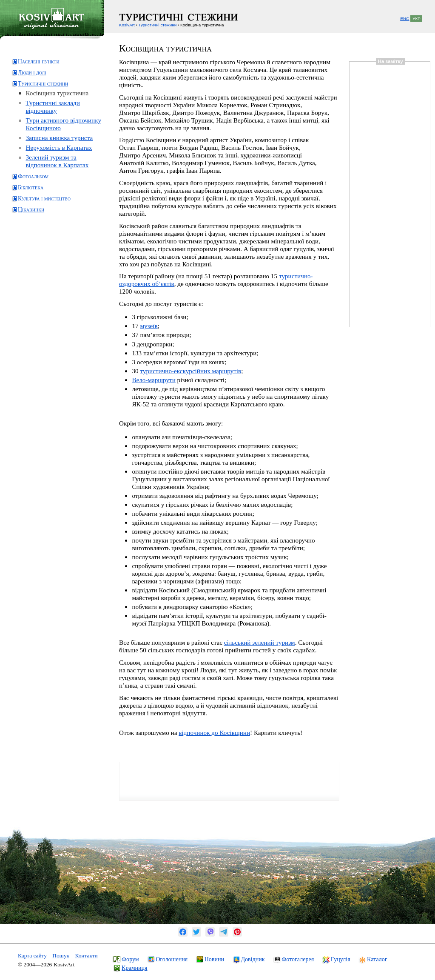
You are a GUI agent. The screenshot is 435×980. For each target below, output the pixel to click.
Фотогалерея (298, 959)
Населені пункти (39, 61)
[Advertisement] (45, 253)
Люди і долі (32, 73)
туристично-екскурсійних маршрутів (190, 371)
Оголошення (172, 959)
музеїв (149, 326)
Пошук (61, 956)
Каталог (377, 959)
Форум (130, 959)
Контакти (86, 956)
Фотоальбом (33, 176)
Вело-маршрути (154, 380)
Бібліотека (31, 187)
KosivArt (127, 25)
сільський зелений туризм (260, 642)
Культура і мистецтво (44, 199)
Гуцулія (341, 959)
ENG (405, 19)
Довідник (253, 959)
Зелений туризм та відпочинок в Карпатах (57, 161)
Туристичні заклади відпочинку (53, 107)
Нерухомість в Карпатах (59, 147)
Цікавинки (31, 210)
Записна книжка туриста (59, 138)
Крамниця (134, 968)
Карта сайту (32, 956)
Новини (214, 959)
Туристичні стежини (43, 84)
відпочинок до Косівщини (214, 733)
